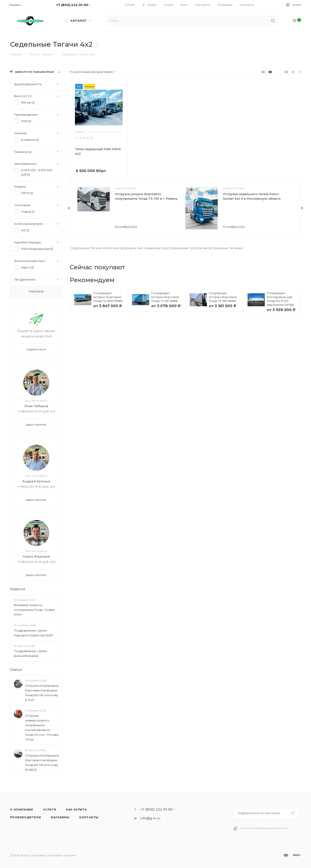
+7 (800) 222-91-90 (157, 810)
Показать (36, 292)
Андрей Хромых (36, 481)
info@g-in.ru (150, 818)
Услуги (50, 809)
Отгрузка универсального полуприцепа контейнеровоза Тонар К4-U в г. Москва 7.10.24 (42, 728)
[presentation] (69, 208)
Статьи (16, 670)
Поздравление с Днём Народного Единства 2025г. (34, 633)
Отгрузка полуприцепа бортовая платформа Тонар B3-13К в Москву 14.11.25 (42, 693)
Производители (25, 817)
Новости (18, 589)
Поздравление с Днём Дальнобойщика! (30, 653)
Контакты (89, 817)
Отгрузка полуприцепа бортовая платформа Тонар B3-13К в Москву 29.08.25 (42, 763)
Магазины (60, 817)
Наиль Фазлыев (36, 556)
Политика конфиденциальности (264, 828)
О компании (21, 809)
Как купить (77, 809)
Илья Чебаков (36, 406)
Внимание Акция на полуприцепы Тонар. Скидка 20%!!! (34, 610)
